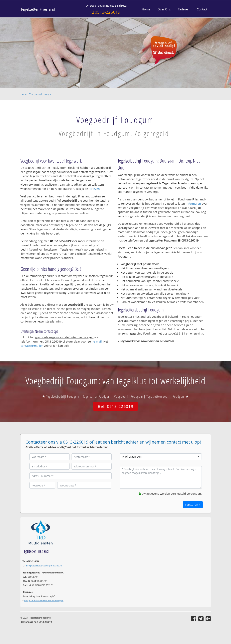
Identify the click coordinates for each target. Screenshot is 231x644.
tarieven (94, 189)
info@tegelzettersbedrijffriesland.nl (44, 566)
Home (24, 94)
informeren (193, 204)
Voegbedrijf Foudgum (41, 94)
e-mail (98, 341)
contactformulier (32, 346)
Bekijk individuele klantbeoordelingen (44, 600)
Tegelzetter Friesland (38, 9)
